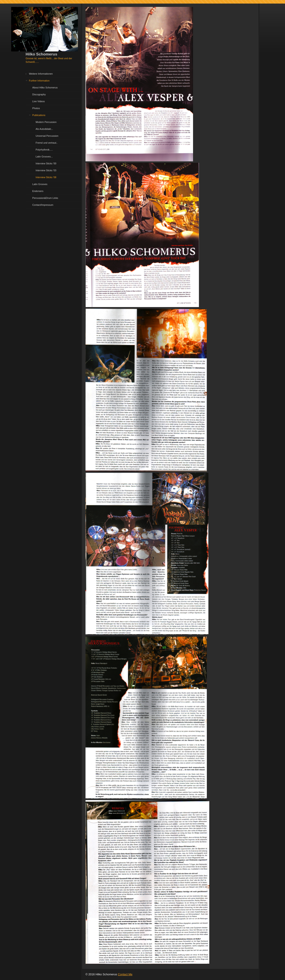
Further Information (39, 81)
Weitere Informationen (41, 74)
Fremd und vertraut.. (47, 143)
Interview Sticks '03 (46, 170)
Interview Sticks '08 (46, 177)
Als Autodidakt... (44, 129)
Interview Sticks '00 (46, 163)
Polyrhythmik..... (44, 150)
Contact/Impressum (43, 205)
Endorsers (38, 191)
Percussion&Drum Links (45, 198)
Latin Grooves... (44, 157)
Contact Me (125, 974)
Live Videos (39, 101)
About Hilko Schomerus (45, 88)
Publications (39, 115)
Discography (39, 94)
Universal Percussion (47, 136)
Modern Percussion (46, 122)
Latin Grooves (40, 184)
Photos (36, 108)
